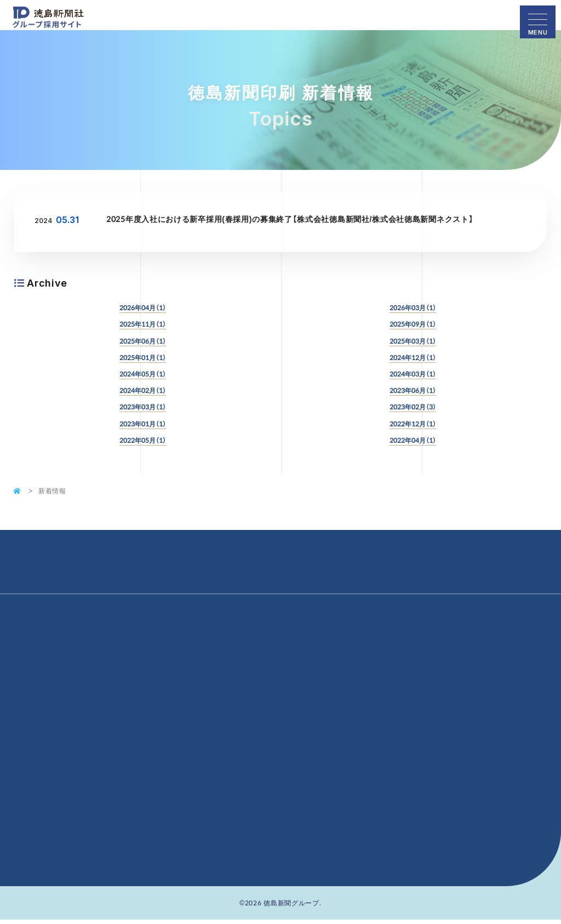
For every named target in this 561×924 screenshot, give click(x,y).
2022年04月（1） (413, 440)
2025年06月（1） (143, 341)
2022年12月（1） (413, 424)
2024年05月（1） (143, 374)
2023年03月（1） (143, 407)
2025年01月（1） (143, 357)
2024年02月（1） (143, 390)
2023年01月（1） (143, 424)
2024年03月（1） (413, 374)
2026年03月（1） (413, 307)
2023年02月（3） (413, 407)
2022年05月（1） (143, 440)
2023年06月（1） (413, 390)
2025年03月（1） (413, 341)
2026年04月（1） (143, 307)
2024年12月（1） (413, 357)
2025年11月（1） (143, 324)
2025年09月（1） (413, 324)
